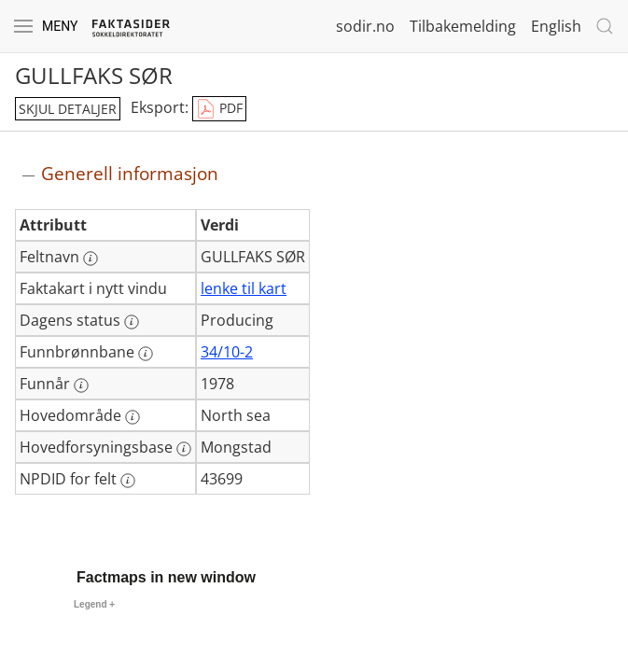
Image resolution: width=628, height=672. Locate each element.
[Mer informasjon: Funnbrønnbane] (146, 354)
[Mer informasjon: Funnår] (81, 385)
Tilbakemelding (463, 26)
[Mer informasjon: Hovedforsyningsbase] (184, 449)
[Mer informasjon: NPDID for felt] (128, 481)
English (556, 26)
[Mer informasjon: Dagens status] (132, 322)
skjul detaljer (68, 109)
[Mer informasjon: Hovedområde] (133, 417)
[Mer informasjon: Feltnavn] (91, 259)
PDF (219, 109)
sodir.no (365, 26)
